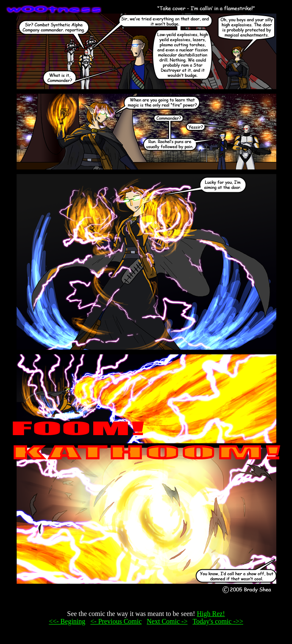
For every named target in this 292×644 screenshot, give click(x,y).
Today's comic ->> (218, 621)
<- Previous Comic (116, 621)
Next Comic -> (167, 621)
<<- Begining (67, 621)
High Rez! (211, 614)
